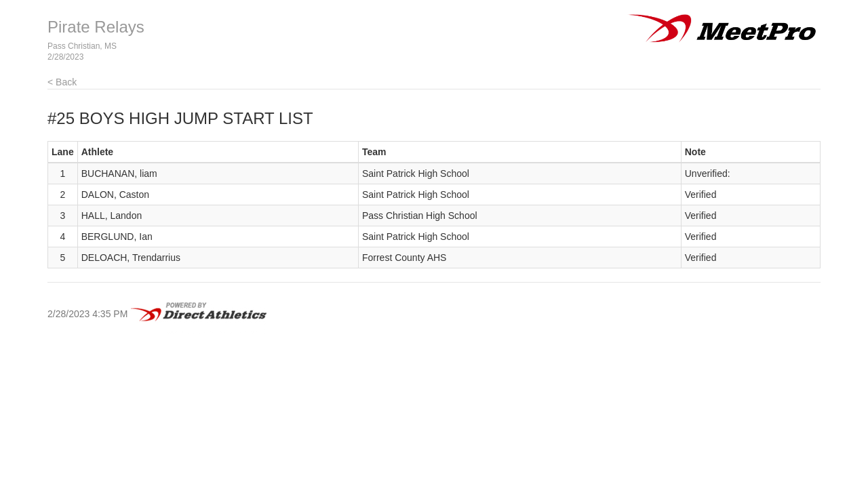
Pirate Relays (96, 27)
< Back (62, 82)
